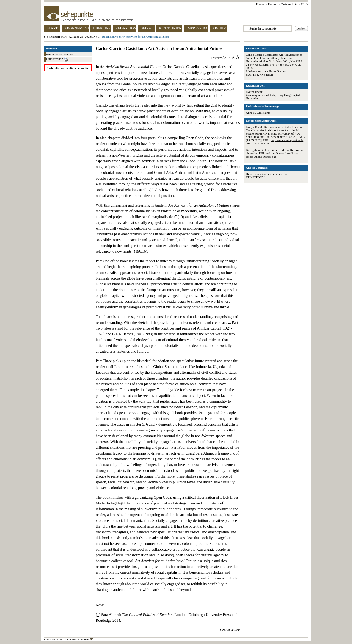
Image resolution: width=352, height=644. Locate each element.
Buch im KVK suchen (259, 74)
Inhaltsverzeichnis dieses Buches (266, 71)
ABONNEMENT (77, 28)
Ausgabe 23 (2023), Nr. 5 (84, 37)
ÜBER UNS (102, 28)
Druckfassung (57, 59)
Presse (260, 4)
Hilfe (305, 4)
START (52, 28)
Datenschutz (289, 4)
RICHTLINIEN (170, 28)
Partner (273, 4)
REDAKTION (126, 28)
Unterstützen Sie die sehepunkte (68, 68)
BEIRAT (147, 28)
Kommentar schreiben (60, 54)
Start (64, 37)
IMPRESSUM (197, 28)
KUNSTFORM (255, 177)
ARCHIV (219, 28)
